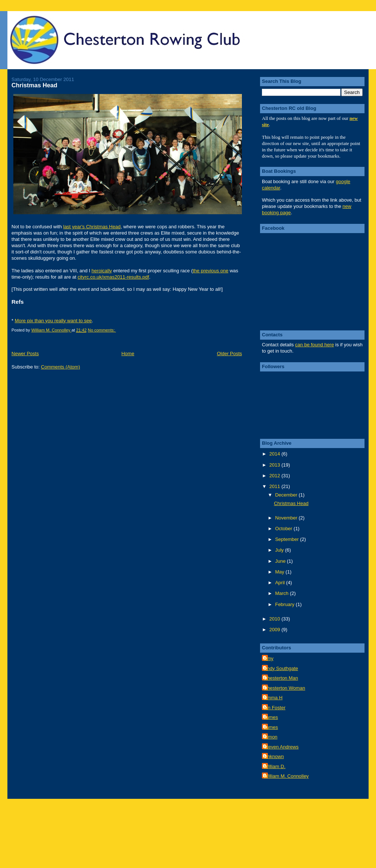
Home (128, 354)
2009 (275, 630)
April (281, 583)
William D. (275, 766)
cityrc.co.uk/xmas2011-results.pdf (113, 277)
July (280, 550)
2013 (275, 465)
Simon (271, 737)
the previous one (210, 271)
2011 (275, 486)
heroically (102, 271)
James (271, 717)
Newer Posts (25, 354)
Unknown (274, 756)
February (286, 604)
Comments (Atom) (61, 367)
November (287, 518)
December (287, 495)
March (283, 593)
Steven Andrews (281, 747)
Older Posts (229, 354)
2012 (275, 476)
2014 (275, 454)
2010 (275, 619)
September (288, 539)
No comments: (102, 330)
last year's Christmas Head (92, 227)
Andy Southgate (281, 668)
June (281, 561)
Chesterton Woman (285, 688)
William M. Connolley (286, 776)
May (280, 572)
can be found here (315, 345)
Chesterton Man (281, 678)
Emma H (273, 698)
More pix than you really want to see (53, 321)
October (285, 529)
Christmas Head (34, 85)
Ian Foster (275, 708)
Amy (269, 658)
